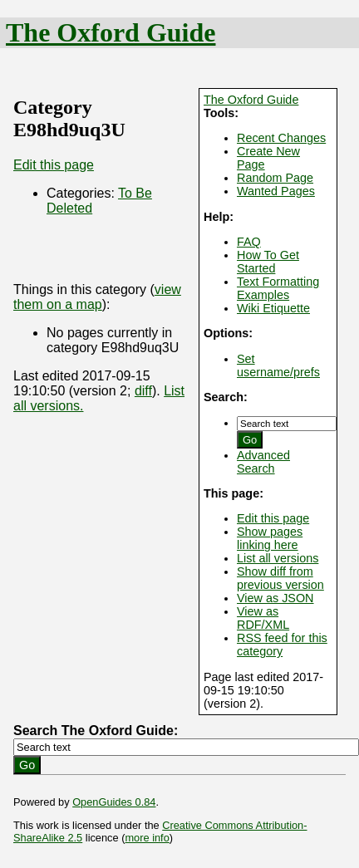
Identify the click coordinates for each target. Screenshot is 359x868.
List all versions (278, 558)
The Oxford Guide (111, 32)
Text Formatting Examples (278, 288)
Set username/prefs (278, 365)
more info (147, 838)
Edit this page (273, 518)
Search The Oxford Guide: (96, 731)
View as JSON (275, 598)
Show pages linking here (270, 538)
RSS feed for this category (282, 645)
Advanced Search (263, 462)
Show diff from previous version (280, 578)
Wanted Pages (276, 191)
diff (143, 391)
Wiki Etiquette (273, 308)
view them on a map (97, 297)
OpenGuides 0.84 (114, 802)
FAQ (249, 242)
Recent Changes (281, 138)
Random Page (275, 178)
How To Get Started (268, 262)
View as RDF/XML (263, 618)
